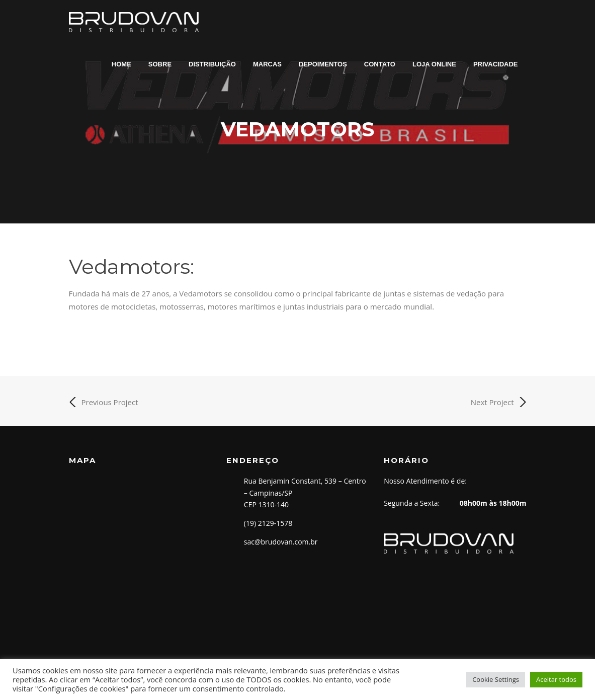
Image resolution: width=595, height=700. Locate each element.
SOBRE (160, 64)
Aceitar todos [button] (556, 679)
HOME (121, 64)
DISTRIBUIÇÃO (212, 64)
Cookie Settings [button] (496, 679)
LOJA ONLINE (434, 64)
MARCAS (267, 64)
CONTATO (380, 64)
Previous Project (104, 402)
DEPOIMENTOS (323, 64)
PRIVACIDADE (496, 64)
